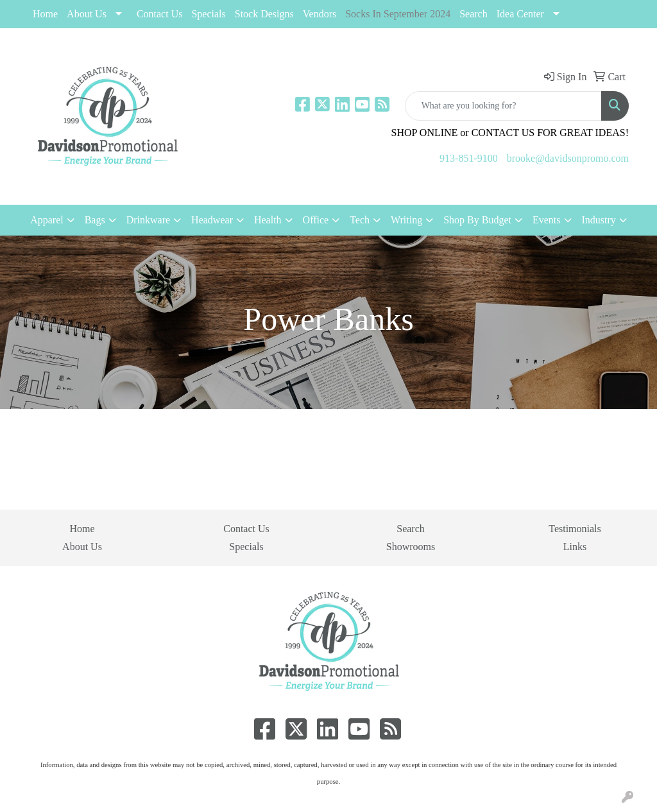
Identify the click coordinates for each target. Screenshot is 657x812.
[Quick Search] (503, 106)
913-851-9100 (469, 158)
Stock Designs (264, 14)
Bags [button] (95, 220)
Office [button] (316, 220)
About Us (87, 14)
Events (547, 220)
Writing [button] (406, 220)
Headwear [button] (212, 220)
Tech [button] (360, 220)
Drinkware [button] (148, 220)
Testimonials (575, 529)
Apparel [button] (47, 220)
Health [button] (268, 220)
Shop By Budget (477, 220)
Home (45, 14)
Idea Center (520, 14)
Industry (599, 220)
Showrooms (411, 547)
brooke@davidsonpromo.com (568, 158)
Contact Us (160, 14)
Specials (246, 547)
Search (474, 14)
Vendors (320, 14)
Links (575, 547)
